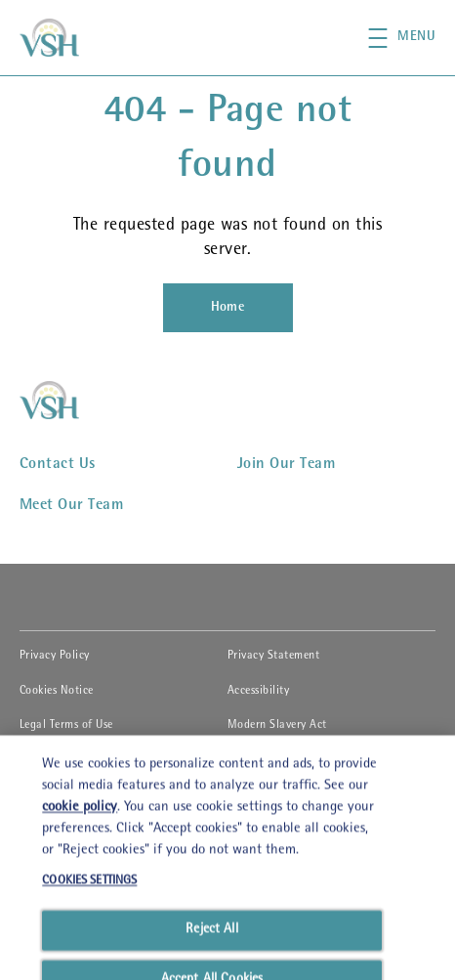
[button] (412, 38)
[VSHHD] (70, 400)
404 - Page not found (228, 141)
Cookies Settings (61, 760)
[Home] (228, 308)
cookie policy (80, 926)
